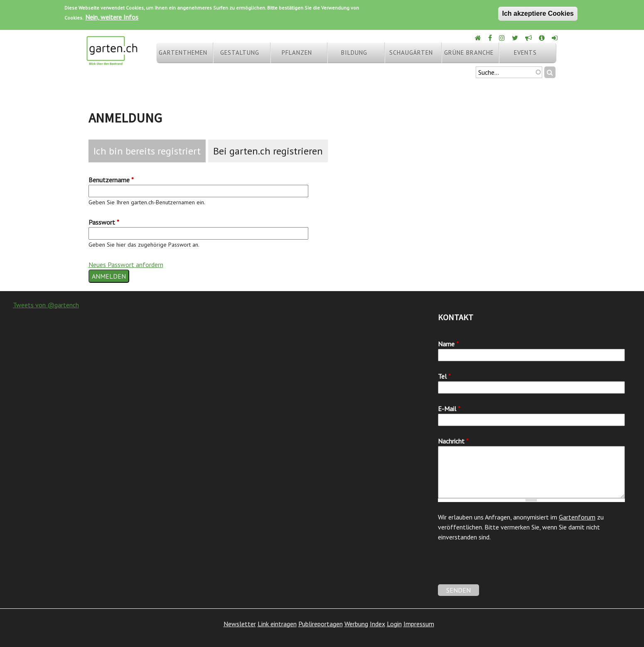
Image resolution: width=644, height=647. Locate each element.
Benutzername (111, 180)
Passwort (104, 222)
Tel (444, 376)
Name (448, 344)
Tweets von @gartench (46, 305)
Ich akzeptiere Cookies (538, 13)
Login (394, 624)
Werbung (356, 624)
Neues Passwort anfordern (126, 265)
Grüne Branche (469, 53)
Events (525, 53)
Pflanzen (297, 53)
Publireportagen (321, 624)
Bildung (354, 53)
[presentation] (501, 568)
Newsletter (240, 624)
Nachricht (453, 441)
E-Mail (449, 409)
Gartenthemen (183, 53)
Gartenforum (577, 517)
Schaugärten (411, 53)
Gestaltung (240, 53)
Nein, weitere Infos (112, 17)
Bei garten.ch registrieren (268, 151)
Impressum (419, 624)
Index (377, 624)
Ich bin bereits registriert (147, 151)
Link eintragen (277, 624)
